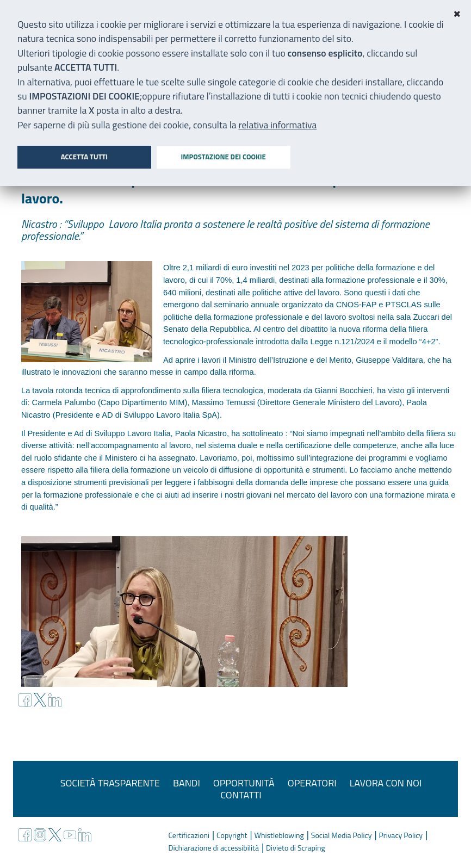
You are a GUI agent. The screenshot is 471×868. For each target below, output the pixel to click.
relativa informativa (278, 125)
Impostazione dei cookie (223, 157)
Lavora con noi (386, 783)
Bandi (187, 783)
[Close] (457, 14)
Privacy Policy (401, 835)
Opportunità (244, 783)
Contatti (241, 795)
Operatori (312, 783)
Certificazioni (189, 835)
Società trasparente (110, 783)
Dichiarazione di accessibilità (213, 848)
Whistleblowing (279, 835)
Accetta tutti (84, 157)
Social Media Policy (342, 835)
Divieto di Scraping (296, 848)
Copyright (232, 835)
